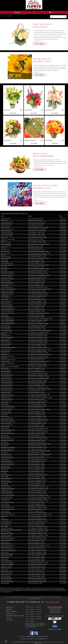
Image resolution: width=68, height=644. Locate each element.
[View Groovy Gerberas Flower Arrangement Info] (55, 128)
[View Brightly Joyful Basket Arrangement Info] (20, 161)
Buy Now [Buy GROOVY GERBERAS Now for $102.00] (55, 144)
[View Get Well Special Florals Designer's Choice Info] (20, 194)
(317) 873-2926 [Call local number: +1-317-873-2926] (57, 613)
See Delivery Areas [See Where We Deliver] (53, 602)
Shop (17, 12)
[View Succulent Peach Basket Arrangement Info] (13, 128)
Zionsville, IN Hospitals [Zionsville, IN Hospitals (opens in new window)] (42, 636)
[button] (55, 626)
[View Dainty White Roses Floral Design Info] (20, 34)
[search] (66, 17)
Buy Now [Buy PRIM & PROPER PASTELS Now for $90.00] (55, 113)
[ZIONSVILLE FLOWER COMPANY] (34, 9)
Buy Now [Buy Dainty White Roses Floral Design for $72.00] (39, 44)
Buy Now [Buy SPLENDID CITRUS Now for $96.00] (13, 113)
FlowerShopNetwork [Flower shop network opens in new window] (35, 642)
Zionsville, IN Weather (27, 639)
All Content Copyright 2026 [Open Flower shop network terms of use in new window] (21, 642)
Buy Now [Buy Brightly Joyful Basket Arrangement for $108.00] (39, 169)
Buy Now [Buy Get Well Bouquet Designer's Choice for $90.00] (39, 75)
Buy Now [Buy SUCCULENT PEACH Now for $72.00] (13, 144)
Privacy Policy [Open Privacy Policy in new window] (46, 642)
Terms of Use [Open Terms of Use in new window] (38, 643)
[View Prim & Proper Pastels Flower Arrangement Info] (55, 97)
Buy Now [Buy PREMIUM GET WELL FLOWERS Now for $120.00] (34, 144)
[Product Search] (57, 17)
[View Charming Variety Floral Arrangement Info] (34, 97)
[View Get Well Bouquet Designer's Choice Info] (20, 67)
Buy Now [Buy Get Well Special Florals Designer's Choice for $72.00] (39, 203)
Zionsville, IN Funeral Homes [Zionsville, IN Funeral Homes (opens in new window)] (27, 636)
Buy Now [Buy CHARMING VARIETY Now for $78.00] (34, 113)
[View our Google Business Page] (36, 635)
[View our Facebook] (32, 635)
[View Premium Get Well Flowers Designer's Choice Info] (34, 128)
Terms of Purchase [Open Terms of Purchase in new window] (57, 642)
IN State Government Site (40, 639)
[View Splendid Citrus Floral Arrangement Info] (13, 97)
